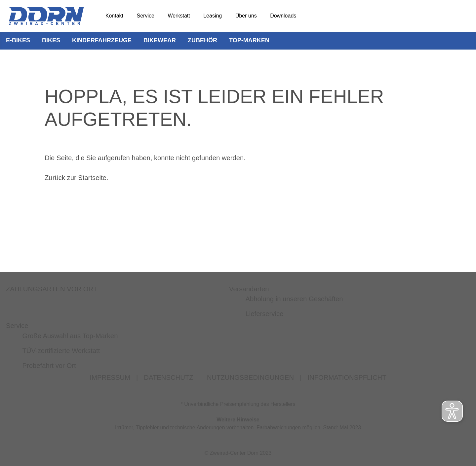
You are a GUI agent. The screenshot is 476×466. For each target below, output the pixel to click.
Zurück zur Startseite (76, 178)
